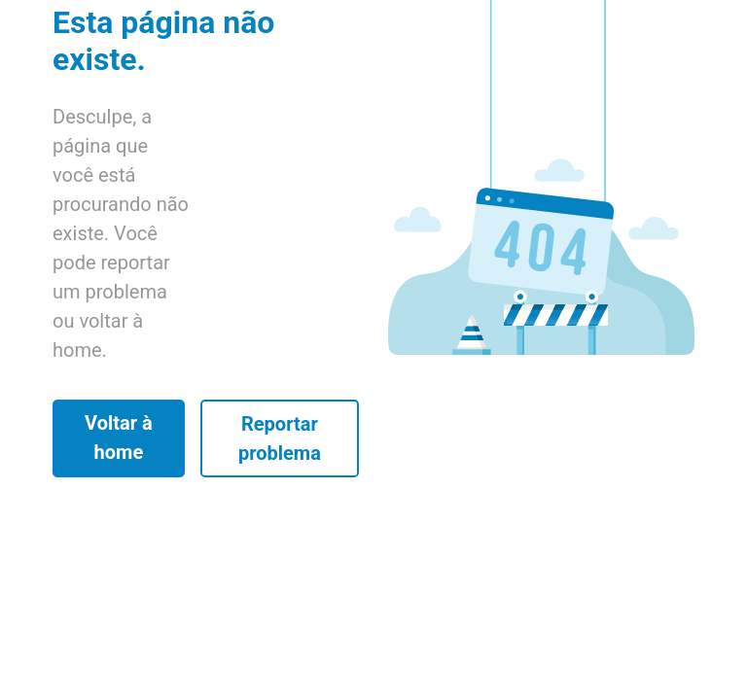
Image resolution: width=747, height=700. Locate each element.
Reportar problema (280, 438)
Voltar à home (119, 437)
